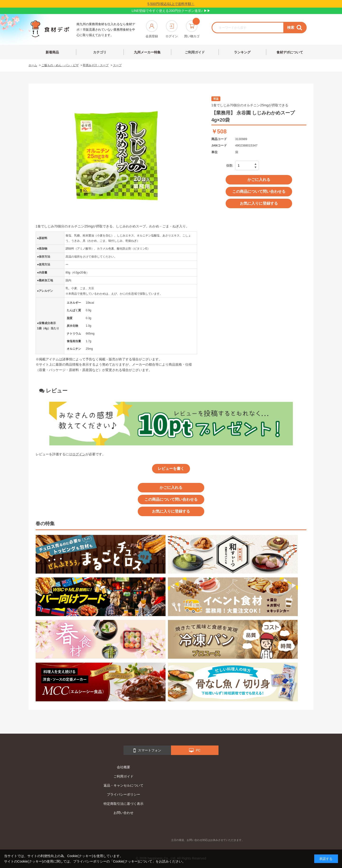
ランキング (242, 52)
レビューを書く (171, 469)
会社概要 (123, 767)
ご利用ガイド (195, 52)
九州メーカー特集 (147, 52)
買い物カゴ (192, 29)
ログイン (172, 29)
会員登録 (152, 29)
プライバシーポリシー (123, 794)
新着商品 (52, 52)
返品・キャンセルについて (123, 785)
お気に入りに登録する (259, 203)
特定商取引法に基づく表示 (123, 804)
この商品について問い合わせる (259, 191)
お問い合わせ (123, 813)
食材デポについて (290, 52)
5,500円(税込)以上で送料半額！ (171, 4)
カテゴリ (100, 52)
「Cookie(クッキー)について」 (133, 861)
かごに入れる (259, 180)
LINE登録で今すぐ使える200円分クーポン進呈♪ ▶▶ (171, 11)
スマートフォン (147, 750)
